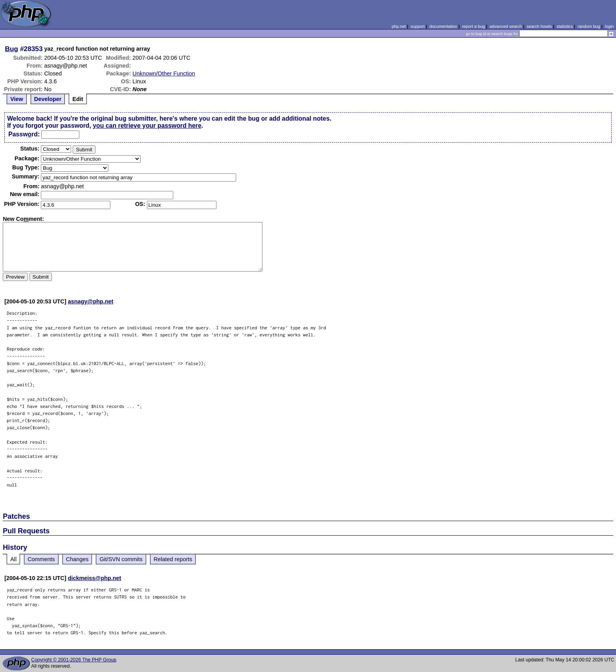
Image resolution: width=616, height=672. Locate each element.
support (418, 26)
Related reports (173, 559)
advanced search (506, 26)
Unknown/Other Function (164, 73)
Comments (41, 559)
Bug (12, 49)
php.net (399, 26)
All (13, 559)
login (610, 26)
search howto (539, 26)
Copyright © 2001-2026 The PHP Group (74, 660)
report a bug (473, 26)
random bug (589, 26)
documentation (443, 26)
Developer (48, 99)
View (17, 99)
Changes (77, 559)
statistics (565, 26)
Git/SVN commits (121, 559)
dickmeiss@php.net (95, 578)
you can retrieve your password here (147, 126)
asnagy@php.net (91, 301)
